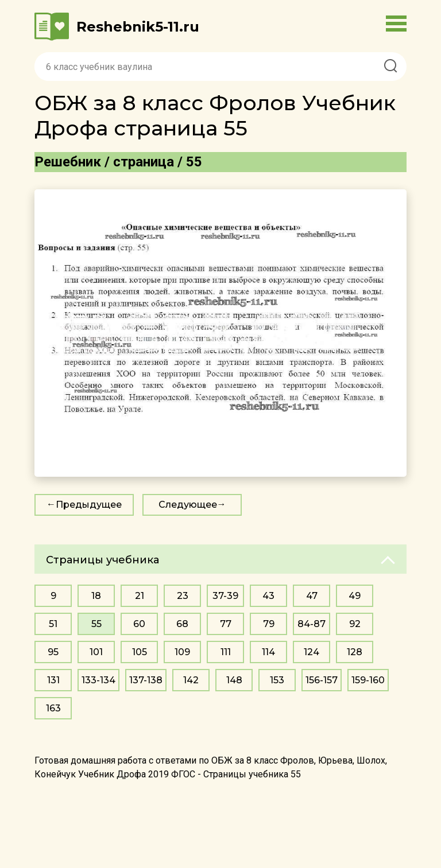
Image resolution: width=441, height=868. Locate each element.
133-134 (98, 680)
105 (140, 652)
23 (183, 596)
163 (53, 708)
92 (355, 624)
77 (226, 624)
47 (312, 596)
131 (53, 680)
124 (312, 652)
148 (234, 680)
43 (268, 596)
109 (182, 652)
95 (53, 652)
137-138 (146, 680)
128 (355, 652)
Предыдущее (89, 505)
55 (96, 624)
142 (191, 680)
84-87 (312, 624)
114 (268, 652)
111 (226, 652)
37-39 (225, 596)
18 (96, 596)
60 (139, 624)
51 (53, 624)
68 (182, 624)
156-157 (322, 680)
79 (269, 624)
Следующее (188, 505)
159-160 (368, 680)
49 (355, 596)
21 (140, 596)
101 (96, 652)
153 (277, 680)
